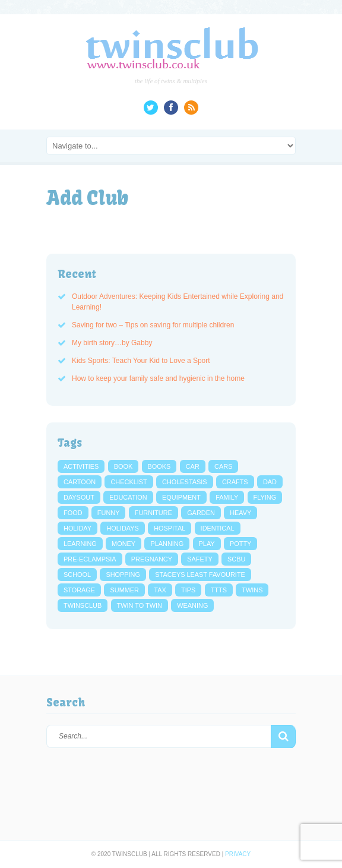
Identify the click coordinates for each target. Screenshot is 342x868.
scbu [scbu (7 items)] (236, 559)
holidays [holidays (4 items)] (122, 528)
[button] (283, 737)
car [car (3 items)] (193, 466)
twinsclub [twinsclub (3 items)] (83, 605)
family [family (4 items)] (227, 497)
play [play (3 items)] (207, 544)
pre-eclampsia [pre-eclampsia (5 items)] (90, 559)
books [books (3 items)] (159, 466)
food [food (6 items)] (73, 513)
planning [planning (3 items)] (167, 544)
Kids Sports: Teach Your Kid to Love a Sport (141, 361)
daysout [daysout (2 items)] (79, 497)
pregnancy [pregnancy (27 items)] (152, 559)
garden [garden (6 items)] (201, 513)
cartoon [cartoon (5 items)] (80, 482)
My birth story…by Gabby (112, 343)
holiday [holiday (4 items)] (77, 528)
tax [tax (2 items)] (160, 590)
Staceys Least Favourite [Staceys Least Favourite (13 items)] (200, 575)
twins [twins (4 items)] (252, 590)
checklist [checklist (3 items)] (129, 482)
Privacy (238, 854)
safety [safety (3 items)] (199, 559)
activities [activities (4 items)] (81, 466)
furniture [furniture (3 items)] (153, 513)
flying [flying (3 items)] (265, 497)
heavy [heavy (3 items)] (240, 513)
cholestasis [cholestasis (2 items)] (185, 482)
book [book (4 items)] (123, 466)
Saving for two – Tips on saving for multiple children (153, 325)
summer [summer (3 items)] (124, 590)
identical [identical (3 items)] (218, 528)
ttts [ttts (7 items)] (219, 590)
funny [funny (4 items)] (109, 513)
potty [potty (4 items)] (240, 544)
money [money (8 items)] (123, 544)
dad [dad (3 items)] (270, 482)
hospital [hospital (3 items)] (170, 528)
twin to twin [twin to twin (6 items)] (140, 605)
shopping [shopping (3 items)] (123, 575)
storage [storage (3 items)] (79, 590)
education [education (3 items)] (128, 497)
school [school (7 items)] (77, 575)
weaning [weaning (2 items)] (192, 605)
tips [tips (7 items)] (188, 590)
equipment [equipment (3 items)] (181, 497)
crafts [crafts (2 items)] (235, 482)
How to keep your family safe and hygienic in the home (158, 378)
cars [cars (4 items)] (223, 466)
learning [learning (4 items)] (80, 544)
